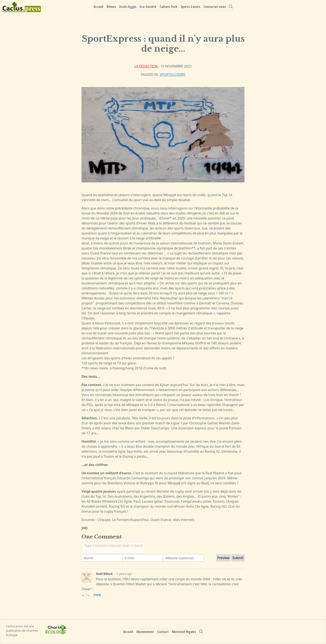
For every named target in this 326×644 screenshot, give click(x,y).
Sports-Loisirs (190, 7)
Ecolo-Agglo (128, 7)
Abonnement (145, 632)
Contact (163, 632)
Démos (111, 7)
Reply (97, 595)
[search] (231, 6)
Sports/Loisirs (172, 75)
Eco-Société (148, 7)
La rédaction (146, 66)
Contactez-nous (215, 7)
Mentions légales (184, 632)
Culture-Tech (168, 7)
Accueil (98, 7)
